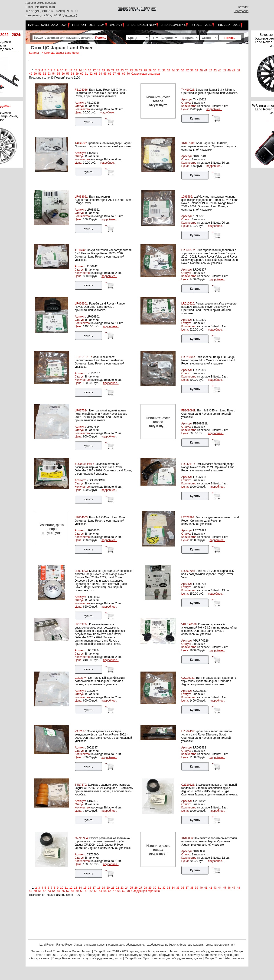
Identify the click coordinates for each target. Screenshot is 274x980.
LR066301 (93, 317)
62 (91, 74)
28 (145, 70)
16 (90, 70)
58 (72, 74)
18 (99, 70)
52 (44, 74)
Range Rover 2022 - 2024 (48, 25)
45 (224, 70)
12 (71, 70)
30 (155, 70)
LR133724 (93, 650)
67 (114, 74)
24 (127, 70)
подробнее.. (108, 113)
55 (58, 74)
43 (215, 70)
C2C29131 (200, 691)
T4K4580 (92, 153)
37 (187, 70)
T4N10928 (200, 99)
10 (62, 70)
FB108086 (93, 103)
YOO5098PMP (96, 480)
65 (105, 74)
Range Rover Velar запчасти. (225, 958)
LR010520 (200, 320)
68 (119, 74)
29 (150, 70)
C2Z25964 (93, 854)
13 (76, 70)
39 (196, 70)
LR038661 (93, 210)
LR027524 (93, 427)
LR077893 (200, 530)
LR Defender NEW (141, 25)
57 (68, 74)
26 (136, 70)
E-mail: (30, 7)
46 (229, 70)
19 (103, 70)
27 (141, 70)
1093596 (199, 216)
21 (113, 70)
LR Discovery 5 (173, 25)
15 (85, 70)
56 (63, 74)
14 (80, 70)
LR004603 (93, 530)
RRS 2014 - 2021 (228, 25)
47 (234, 70)
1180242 (92, 266)
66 (110, 74)
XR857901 (200, 156)
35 (178, 70)
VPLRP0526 (201, 641)
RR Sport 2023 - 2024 (88, 25)
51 (40, 74)
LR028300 (200, 370)
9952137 (92, 748)
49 (31, 74)
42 (210, 70)
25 (131, 70)
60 (82, 74)
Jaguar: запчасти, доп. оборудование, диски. (201, 951)
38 (192, 70)
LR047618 (200, 477)
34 (173, 70)
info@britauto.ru (45, 7)
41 (206, 70)
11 (66, 70)
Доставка (69, 15)
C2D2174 (93, 691)
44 (220, 70)
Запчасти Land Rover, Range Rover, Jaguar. (61, 951)
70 (128, 74)
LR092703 (200, 584)
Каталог (243, 7)
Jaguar (116, 25)
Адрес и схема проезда (41, 3)
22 (117, 70)
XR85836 (199, 851)
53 (49, 74)
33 (168, 70)
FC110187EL (95, 373)
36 (182, 70)
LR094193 (93, 597)
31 (159, 70)
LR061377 (200, 270)
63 (96, 74)
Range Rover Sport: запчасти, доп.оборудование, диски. (164, 958)
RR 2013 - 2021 (201, 25)
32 (164, 70)
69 (124, 74)
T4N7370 (92, 801)
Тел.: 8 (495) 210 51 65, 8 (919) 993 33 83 (52, 11)
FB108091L (200, 424)
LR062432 (200, 748)
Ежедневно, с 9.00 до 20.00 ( (44, 15)
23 (122, 70)
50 (35, 74)
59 (77, 74)
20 (108, 70)
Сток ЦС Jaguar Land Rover (62, 53)
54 (54, 74)
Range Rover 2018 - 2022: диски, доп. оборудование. (130, 951)
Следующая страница (146, 74)
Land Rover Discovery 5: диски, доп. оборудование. (144, 955)
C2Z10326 (200, 801)
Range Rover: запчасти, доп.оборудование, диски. (87, 958)
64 (100, 74)
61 (86, 74)
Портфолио (241, 11)
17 (94, 70)
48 (238, 70)
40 (201, 70)
